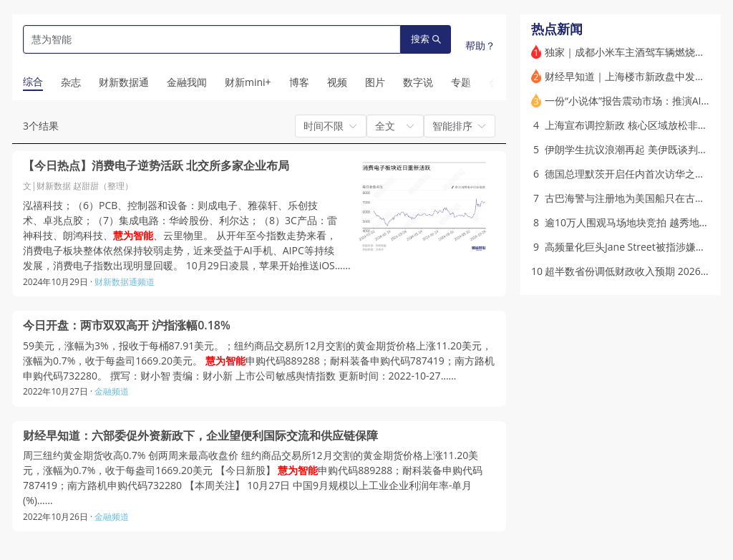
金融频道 (112, 391)
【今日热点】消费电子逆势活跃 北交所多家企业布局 (156, 166)
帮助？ (480, 45)
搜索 (426, 39)
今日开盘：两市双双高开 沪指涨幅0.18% (127, 325)
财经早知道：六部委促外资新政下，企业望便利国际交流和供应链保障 (200, 436)
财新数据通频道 (125, 282)
